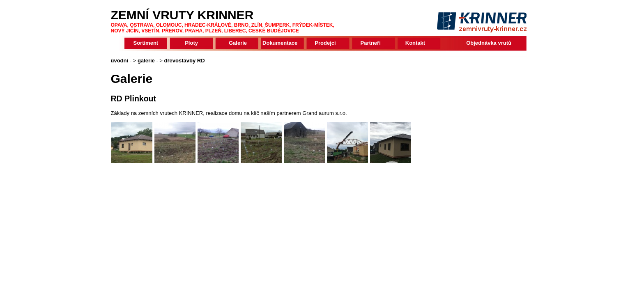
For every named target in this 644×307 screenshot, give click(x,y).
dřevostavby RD (185, 61)
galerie (146, 61)
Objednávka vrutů (489, 43)
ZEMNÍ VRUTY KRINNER (182, 15)
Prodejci (325, 43)
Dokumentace (280, 43)
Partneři (371, 43)
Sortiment (146, 43)
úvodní (120, 61)
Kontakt (415, 43)
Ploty (191, 43)
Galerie (238, 43)
